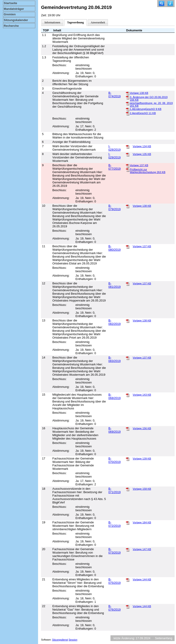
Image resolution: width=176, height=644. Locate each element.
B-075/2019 (114, 581)
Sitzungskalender (16, 20)
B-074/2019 (114, 95)
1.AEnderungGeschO (146, 109)
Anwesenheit (98, 22)
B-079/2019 (114, 207)
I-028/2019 (114, 148)
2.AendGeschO (143, 113)
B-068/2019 (114, 396)
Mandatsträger (14, 9)
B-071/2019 (114, 490)
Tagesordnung (76, 22)
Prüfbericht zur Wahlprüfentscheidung (148, 171)
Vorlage (139, 93)
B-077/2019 (114, 167)
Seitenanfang (164, 638)
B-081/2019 (114, 285)
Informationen (52, 22)
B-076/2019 (114, 608)
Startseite (10, 3)
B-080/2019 (114, 248)
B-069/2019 (114, 430)
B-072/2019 (114, 524)
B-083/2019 (114, 359)
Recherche (11, 26)
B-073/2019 (114, 551)
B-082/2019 (114, 322)
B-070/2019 (114, 460)
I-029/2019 (114, 156)
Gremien (10, 14)
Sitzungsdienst (60, 640)
